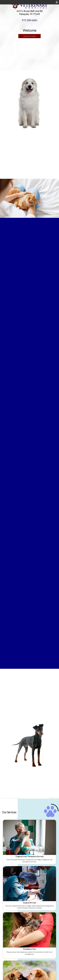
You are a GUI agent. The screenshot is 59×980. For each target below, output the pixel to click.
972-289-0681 (30, 20)
